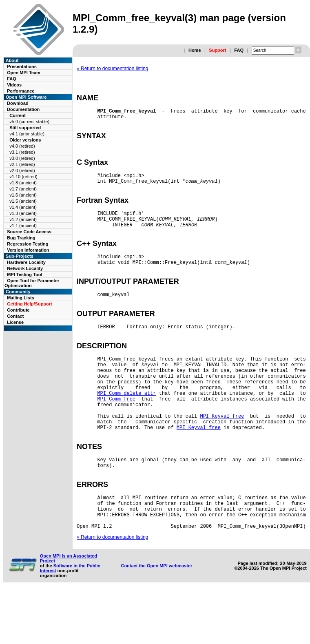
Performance (21, 91)
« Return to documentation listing (112, 69)
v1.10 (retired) (23, 177)
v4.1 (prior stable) (27, 134)
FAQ (239, 50)
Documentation (23, 109)
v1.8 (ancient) (23, 183)
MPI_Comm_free (116, 433)
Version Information (28, 250)
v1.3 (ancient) (23, 213)
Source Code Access (29, 232)
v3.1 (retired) (22, 152)
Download (18, 103)
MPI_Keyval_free (222, 454)
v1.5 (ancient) (23, 201)
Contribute (18, 310)
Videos (14, 85)
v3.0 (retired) (22, 158)
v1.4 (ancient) (23, 207)
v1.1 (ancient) (23, 226)
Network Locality (25, 268)
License (15, 322)
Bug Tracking (21, 238)
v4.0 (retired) (22, 146)
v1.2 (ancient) (23, 219)
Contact (15, 316)
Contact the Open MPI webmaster (156, 618)
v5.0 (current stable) (29, 122)
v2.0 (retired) (22, 170)
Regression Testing (28, 244)
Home (195, 50)
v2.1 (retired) (22, 164)
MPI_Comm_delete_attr (126, 426)
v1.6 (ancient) (23, 195)
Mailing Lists (21, 298)
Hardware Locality (26, 262)
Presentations (22, 66)
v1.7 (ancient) (23, 189)
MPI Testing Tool (24, 274)
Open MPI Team (24, 73)
